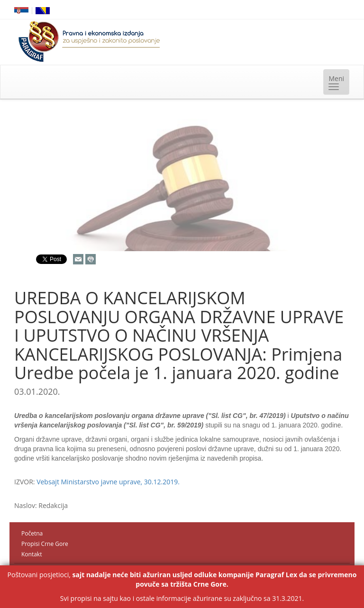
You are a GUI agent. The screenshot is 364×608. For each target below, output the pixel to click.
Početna (32, 533)
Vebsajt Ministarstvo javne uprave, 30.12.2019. (108, 482)
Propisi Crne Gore (45, 544)
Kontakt (32, 554)
